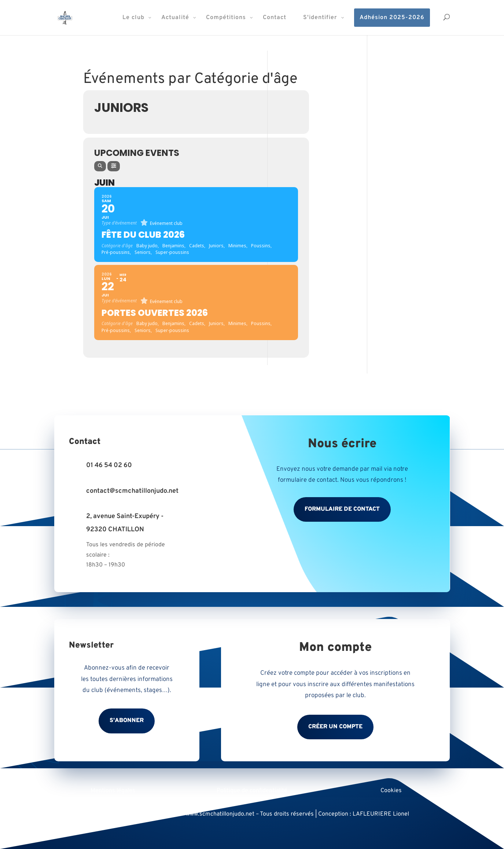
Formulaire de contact (342, 509)
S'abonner (127, 721)
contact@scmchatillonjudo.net (132, 491)
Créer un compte (335, 727)
